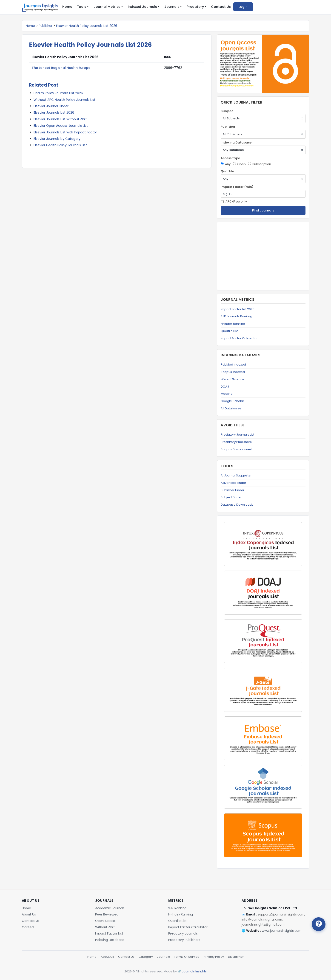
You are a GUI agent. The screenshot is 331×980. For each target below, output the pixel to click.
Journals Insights (194, 971)
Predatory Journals (183, 934)
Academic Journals (110, 908)
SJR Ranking (177, 908)
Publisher (46, 26)
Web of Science (233, 379)
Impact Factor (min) (237, 187)
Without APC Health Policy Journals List (64, 100)
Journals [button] (172, 7)
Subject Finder (231, 497)
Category (146, 957)
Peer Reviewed (107, 914)
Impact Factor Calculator (239, 338)
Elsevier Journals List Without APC (60, 119)
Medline (227, 394)
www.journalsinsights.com (282, 931)
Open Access (105, 921)
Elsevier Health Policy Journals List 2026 (87, 26)
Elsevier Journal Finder (51, 106)
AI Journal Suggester (236, 475)
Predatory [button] (195, 7)
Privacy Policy (214, 957)
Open (239, 164)
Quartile (227, 171)
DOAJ (225, 387)
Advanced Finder (233, 483)
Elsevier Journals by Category (57, 139)
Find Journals (263, 210)
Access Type (230, 158)
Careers (28, 927)
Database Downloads (237, 505)
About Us (29, 914)
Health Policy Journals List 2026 (58, 93)
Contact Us (221, 7)
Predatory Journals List (237, 435)
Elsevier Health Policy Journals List (60, 145)
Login (243, 7)
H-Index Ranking (233, 324)
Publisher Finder (233, 490)
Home (67, 7)
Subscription (260, 164)
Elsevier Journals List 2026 (54, 113)
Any (226, 164)
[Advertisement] (263, 256)
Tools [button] (81, 7)
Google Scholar (232, 401)
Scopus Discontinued (236, 449)
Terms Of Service (187, 957)
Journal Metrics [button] (107, 7)
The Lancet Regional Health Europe (61, 68)
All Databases (231, 408)
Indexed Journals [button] (142, 7)
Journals (163, 957)
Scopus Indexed (233, 372)
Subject (227, 111)
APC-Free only (234, 201)
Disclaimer (236, 957)
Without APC (105, 927)
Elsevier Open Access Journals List (61, 126)
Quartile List (229, 331)
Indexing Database (236, 142)
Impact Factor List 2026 (238, 309)
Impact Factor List (109, 934)
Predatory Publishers (236, 442)
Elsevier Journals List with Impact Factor (65, 132)
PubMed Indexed (233, 365)
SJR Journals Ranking (236, 316)
